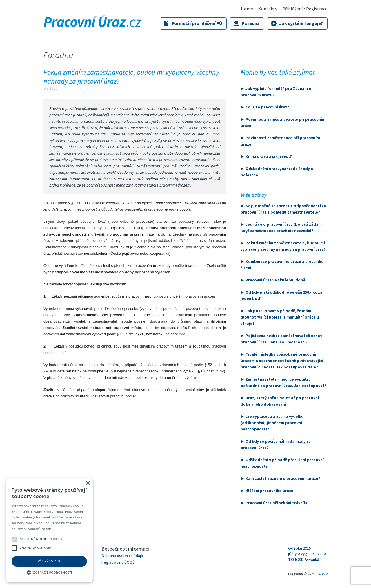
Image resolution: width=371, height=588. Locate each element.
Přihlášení (292, 9)
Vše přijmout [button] (49, 561)
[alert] (49, 530)
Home (247, 9)
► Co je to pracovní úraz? (265, 107)
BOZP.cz (321, 574)
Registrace (317, 9)
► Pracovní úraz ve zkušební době (273, 280)
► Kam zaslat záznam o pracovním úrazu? (280, 478)
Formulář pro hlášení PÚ (197, 23)
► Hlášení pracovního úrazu (267, 491)
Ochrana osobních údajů (122, 556)
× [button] (88, 483)
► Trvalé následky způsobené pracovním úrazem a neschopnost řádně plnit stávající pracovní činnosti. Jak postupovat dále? (282, 361)
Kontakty (268, 9)
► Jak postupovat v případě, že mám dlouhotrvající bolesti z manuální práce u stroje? (280, 317)
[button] (49, 572)
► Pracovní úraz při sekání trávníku (274, 503)
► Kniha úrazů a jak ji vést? (266, 156)
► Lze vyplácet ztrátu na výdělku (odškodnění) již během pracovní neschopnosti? (272, 423)
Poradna (251, 23)
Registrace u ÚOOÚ (118, 562)
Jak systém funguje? (301, 23)
